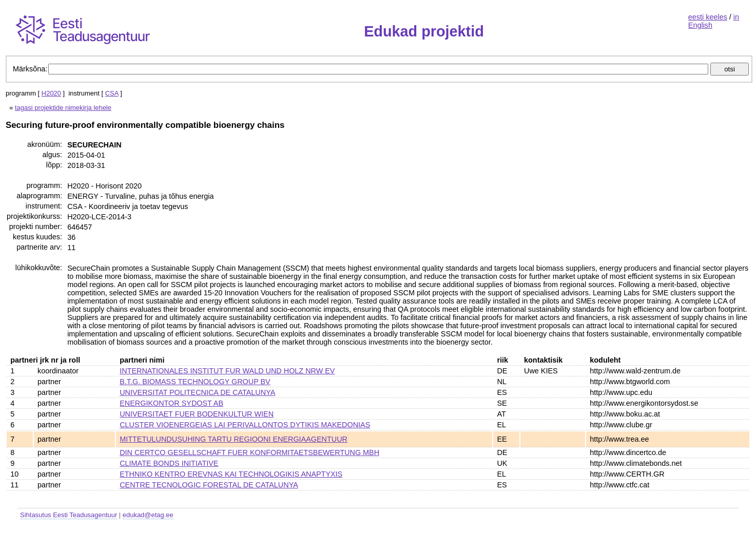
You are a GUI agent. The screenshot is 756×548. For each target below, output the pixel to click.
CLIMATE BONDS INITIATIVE (169, 463)
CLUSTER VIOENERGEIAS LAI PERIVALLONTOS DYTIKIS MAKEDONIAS (245, 425)
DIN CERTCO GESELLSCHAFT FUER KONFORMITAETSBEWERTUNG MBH (249, 452)
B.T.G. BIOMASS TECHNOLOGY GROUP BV (195, 382)
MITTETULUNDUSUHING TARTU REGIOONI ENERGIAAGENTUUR (234, 439)
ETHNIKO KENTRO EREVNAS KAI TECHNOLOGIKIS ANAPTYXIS (231, 474)
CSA (112, 93)
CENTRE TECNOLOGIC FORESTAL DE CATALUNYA (209, 485)
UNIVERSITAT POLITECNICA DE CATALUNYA (197, 392)
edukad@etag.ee (148, 515)
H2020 (51, 93)
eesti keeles (708, 17)
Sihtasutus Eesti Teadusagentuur (69, 515)
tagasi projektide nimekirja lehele (63, 108)
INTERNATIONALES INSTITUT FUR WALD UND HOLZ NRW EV (227, 371)
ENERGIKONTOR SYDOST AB (171, 403)
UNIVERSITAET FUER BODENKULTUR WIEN (197, 414)
